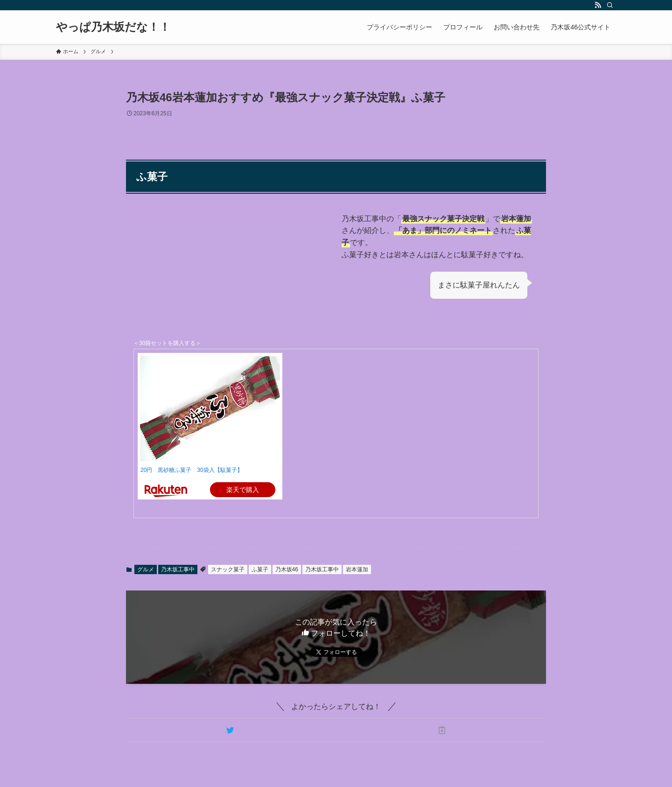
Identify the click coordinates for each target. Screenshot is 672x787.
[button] (230, 730)
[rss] (598, 5)
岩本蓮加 (357, 569)
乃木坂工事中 (178, 569)
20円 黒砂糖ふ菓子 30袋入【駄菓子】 (192, 470)
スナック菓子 (228, 569)
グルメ (146, 569)
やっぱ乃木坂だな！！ (113, 27)
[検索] (610, 5)
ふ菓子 (260, 569)
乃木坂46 (287, 569)
